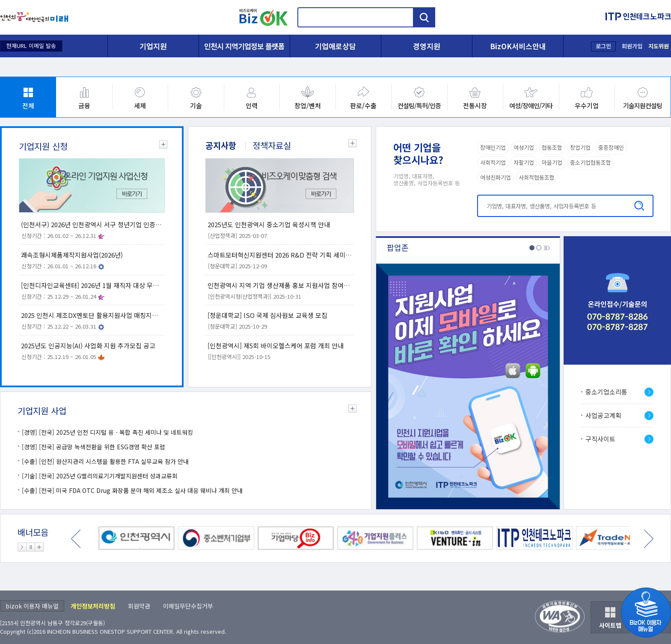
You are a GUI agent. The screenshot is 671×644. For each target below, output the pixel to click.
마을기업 (552, 162)
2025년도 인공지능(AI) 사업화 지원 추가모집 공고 (88, 346)
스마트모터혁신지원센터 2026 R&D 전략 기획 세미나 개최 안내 (280, 255)
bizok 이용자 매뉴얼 (32, 606)
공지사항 (221, 145)
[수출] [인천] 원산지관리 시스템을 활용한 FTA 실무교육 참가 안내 (105, 461)
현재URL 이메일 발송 (31, 46)
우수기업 (587, 105)
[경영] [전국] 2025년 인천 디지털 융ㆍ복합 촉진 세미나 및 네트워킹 (107, 432)
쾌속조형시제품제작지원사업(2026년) (72, 255)
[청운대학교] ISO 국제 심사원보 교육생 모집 (267, 315)
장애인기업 (493, 147)
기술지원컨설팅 (643, 105)
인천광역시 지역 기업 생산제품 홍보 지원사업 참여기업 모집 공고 (280, 285)
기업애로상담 (335, 46)
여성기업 (524, 147)
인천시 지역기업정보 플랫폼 (244, 46)
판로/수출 (363, 105)
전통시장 (475, 105)
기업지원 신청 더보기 (161, 146)
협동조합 (552, 147)
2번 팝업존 (539, 248)
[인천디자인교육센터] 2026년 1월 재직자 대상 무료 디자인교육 (92, 285)
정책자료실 (272, 145)
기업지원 (153, 46)
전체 (28, 105)
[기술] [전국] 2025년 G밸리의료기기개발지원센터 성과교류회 (100, 476)
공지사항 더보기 (350, 145)
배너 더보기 (39, 547)
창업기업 (580, 147)
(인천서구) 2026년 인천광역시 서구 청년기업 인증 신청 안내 (92, 224)
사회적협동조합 (537, 177)
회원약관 (139, 606)
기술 (196, 105)
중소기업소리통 (606, 392)
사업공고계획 (603, 415)
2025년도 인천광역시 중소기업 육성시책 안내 (269, 224)
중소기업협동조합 (591, 162)
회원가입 (632, 46)
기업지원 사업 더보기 (350, 410)
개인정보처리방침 (93, 606)
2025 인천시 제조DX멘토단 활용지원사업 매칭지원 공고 (92, 315)
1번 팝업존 (532, 248)
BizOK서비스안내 (518, 46)
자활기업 (524, 162)
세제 (140, 105)
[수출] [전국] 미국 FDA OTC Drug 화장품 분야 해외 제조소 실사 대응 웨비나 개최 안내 (132, 490)
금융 (84, 105)
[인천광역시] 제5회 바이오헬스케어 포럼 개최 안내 (276, 346)
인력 (252, 105)
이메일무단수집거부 (188, 606)
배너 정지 (31, 547)
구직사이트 (600, 439)
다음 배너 (649, 539)
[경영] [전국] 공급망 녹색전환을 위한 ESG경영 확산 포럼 (94, 447)
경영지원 (427, 46)
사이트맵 (610, 625)
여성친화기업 (496, 177)
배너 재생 (22, 547)
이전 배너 (76, 539)
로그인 (603, 46)
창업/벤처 (308, 105)
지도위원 (659, 46)
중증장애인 (611, 147)
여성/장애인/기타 (531, 105)
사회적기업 (493, 162)
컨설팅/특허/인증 (419, 105)
